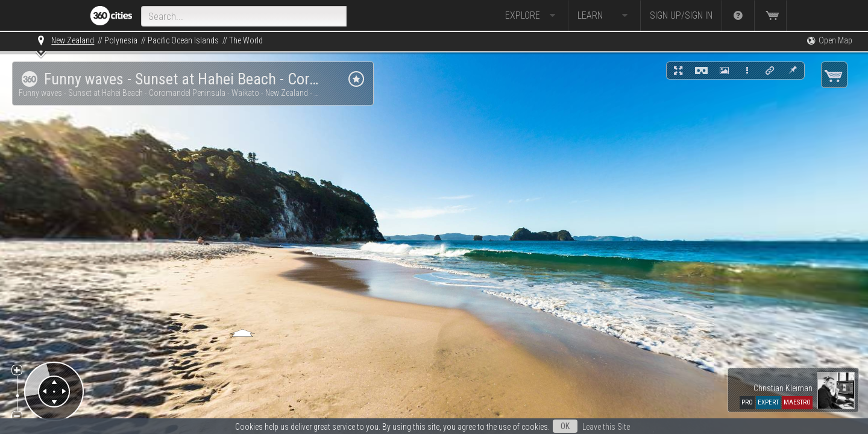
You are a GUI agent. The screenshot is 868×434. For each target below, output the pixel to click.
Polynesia (121, 40)
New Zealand (73, 40)
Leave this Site (606, 427)
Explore (532, 16)
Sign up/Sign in (681, 15)
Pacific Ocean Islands (183, 40)
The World (246, 40)
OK (565, 426)
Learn (604, 16)
